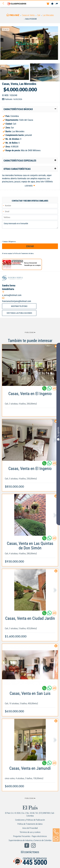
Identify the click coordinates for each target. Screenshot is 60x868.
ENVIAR (30, 246)
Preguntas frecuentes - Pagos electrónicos (30, 836)
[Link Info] (30, 401)
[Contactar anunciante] (54, 389)
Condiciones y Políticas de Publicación (30, 820)
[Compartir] (57, 4)
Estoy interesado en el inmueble (30, 225)
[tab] (30, 109)
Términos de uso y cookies (30, 832)
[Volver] (4, 3)
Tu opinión (58, 434)
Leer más (29, 186)
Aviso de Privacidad (30, 828)
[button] (30, 109)
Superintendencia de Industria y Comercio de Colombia (30, 840)
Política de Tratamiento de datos (24, 253)
